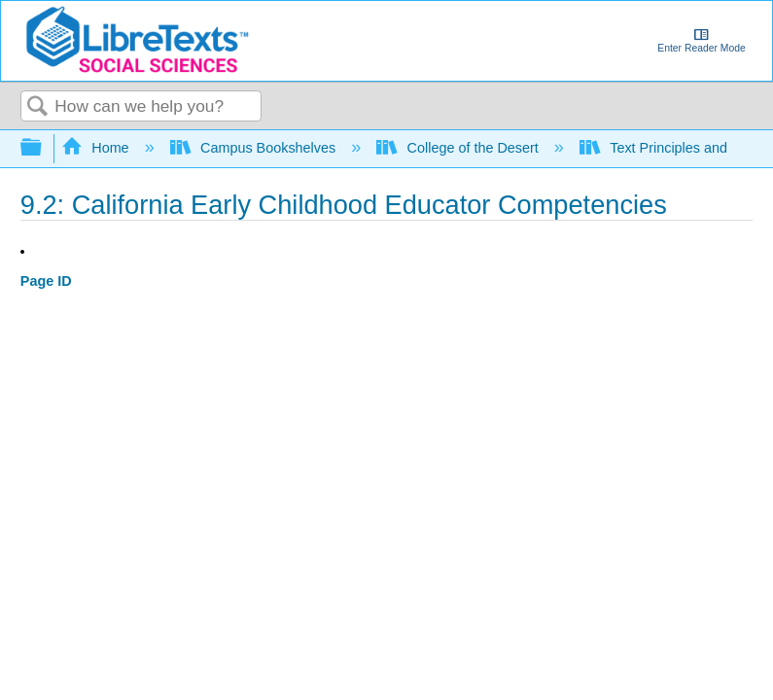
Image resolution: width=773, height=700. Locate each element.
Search (38, 107)
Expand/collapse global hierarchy (44, 148)
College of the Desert (459, 148)
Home (97, 148)
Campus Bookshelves (255, 148)
